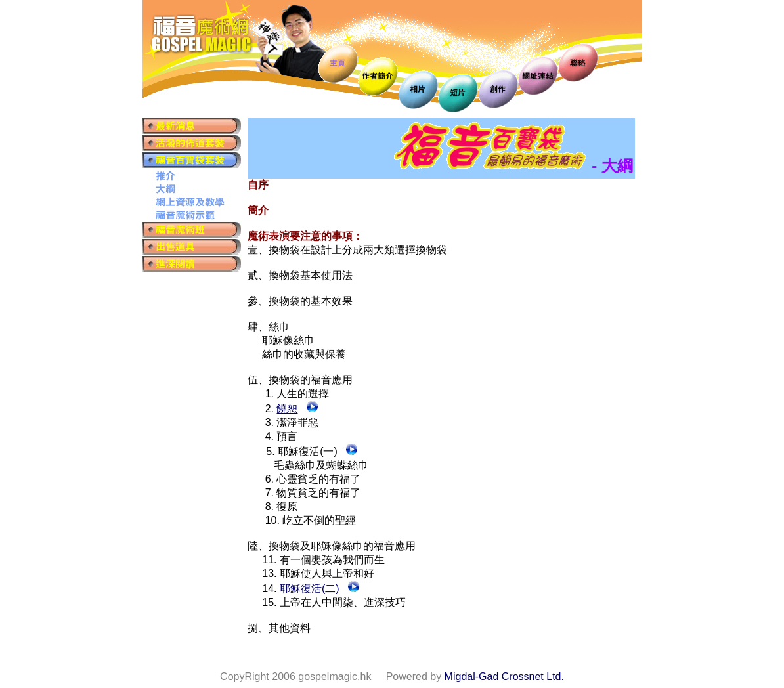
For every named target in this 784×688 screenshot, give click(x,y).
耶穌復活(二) (310, 589)
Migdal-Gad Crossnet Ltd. (504, 677)
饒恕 (287, 409)
